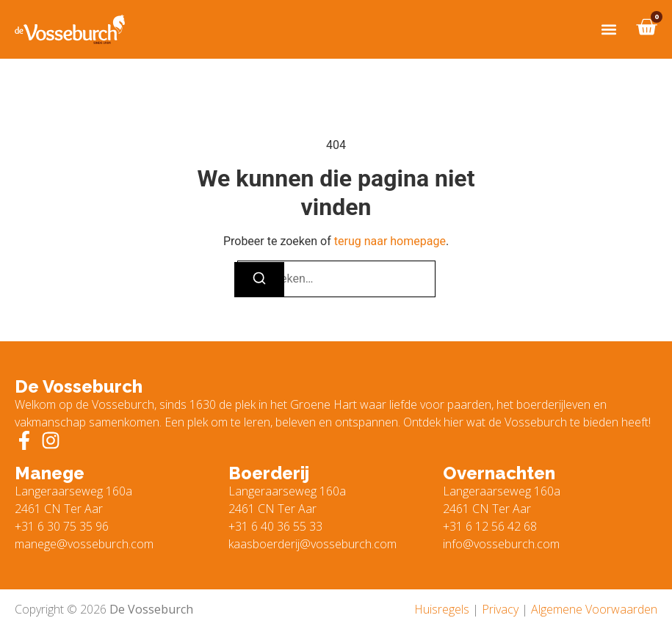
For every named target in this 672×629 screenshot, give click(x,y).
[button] (608, 30)
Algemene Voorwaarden (594, 609)
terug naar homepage (390, 241)
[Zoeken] (259, 280)
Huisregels (442, 609)
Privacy (500, 609)
